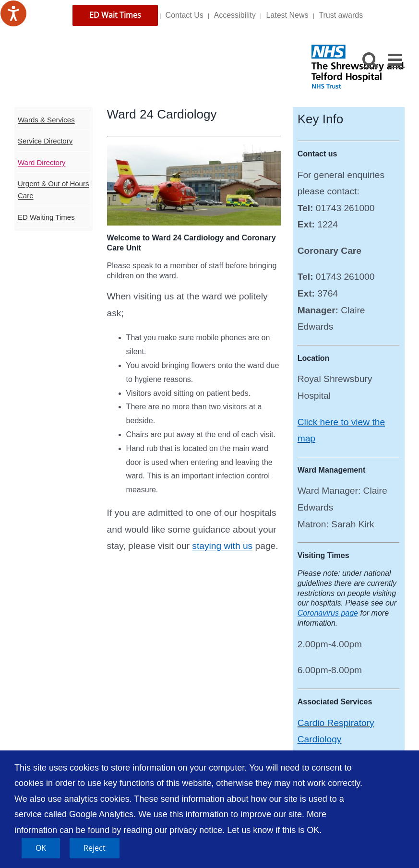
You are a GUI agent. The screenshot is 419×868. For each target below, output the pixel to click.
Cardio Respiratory (336, 723)
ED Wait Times (115, 15)
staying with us (222, 546)
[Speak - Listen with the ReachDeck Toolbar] (13, 13)
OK (41, 848)
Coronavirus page (328, 613)
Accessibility (235, 15)
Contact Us (185, 15)
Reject (95, 848)
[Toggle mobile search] (370, 59)
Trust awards (341, 15)
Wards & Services (46, 120)
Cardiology (320, 739)
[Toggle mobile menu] (396, 59)
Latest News (287, 15)
